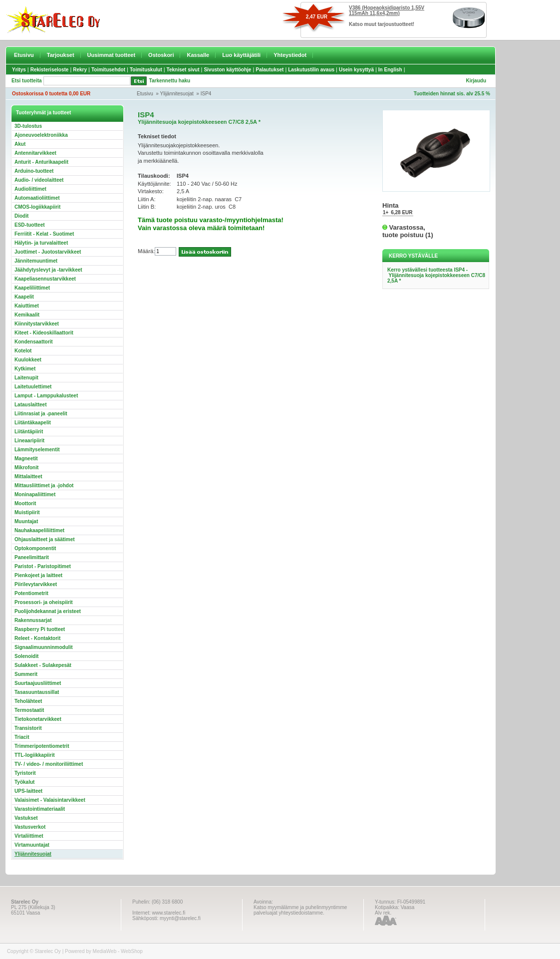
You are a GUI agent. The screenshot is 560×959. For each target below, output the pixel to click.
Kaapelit (24, 297)
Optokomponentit (35, 548)
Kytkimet (25, 369)
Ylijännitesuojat (177, 94)
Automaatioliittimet (37, 198)
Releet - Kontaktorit (37, 638)
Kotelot (23, 351)
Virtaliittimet (29, 836)
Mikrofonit (26, 468)
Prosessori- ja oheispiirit (44, 602)
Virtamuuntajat (32, 845)
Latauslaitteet (30, 405)
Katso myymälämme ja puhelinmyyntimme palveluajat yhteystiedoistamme (300, 910)
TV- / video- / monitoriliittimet (49, 764)
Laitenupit (26, 378)
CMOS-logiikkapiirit (37, 207)
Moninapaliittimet (35, 494)
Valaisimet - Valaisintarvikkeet (50, 800)
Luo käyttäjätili (241, 55)
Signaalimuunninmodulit (44, 647)
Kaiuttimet (27, 306)
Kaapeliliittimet (32, 288)
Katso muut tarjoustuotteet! (382, 24)
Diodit (21, 216)
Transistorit (28, 728)
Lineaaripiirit (29, 441)
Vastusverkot (30, 827)
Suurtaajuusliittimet (38, 683)
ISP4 (206, 94)
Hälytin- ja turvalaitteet (41, 243)
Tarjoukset (61, 55)
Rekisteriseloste (50, 70)
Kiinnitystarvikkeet (37, 324)
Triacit (22, 737)
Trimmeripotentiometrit (42, 746)
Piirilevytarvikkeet (36, 584)
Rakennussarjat (33, 620)
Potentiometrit (31, 593)
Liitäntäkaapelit (33, 423)
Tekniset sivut (183, 70)
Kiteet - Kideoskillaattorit (44, 333)
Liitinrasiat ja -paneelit (41, 414)
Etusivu (24, 55)
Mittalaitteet (28, 477)
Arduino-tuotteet (34, 171)
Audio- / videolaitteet (39, 180)
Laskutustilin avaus (311, 70)
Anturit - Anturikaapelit (41, 162)
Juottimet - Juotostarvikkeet (48, 252)
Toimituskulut (146, 70)
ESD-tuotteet (30, 225)
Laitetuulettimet (33, 387)
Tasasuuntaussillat (37, 692)
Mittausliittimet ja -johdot (44, 485)
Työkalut (24, 782)
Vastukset (26, 818)
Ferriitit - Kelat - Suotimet (44, 234)
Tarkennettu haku (170, 81)
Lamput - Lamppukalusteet (46, 396)
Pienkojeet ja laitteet (38, 575)
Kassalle (198, 55)
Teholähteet (28, 701)
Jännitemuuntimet (36, 261)
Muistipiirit (27, 512)
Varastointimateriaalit (40, 809)
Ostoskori (161, 55)
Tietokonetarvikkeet (38, 719)
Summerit (26, 674)
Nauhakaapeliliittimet (39, 530)
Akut (20, 144)
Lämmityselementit (37, 450)
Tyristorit (25, 773)
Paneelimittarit (32, 557)
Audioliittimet (30, 189)
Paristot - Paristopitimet (43, 566)
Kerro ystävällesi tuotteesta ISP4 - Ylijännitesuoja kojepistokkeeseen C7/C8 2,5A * (436, 275)
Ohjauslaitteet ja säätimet (45, 539)
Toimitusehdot (108, 70)
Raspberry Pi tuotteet (40, 629)
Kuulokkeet (28, 360)
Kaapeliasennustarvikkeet (45, 279)
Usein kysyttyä (356, 70)
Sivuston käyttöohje (227, 70)
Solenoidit (26, 656)
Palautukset (270, 70)
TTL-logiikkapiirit (35, 755)
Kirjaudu (476, 81)
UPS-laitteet (28, 791)
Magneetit (26, 459)
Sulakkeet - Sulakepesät (43, 665)
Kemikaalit (27, 315)
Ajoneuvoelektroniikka (41, 135)
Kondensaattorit (34, 342)
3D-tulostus (28, 126)
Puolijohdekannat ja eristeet (48, 611)
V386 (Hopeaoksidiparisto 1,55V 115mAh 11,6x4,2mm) (387, 10)
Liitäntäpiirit (29, 432)
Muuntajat (26, 521)
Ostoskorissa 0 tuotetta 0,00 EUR (51, 94)
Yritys (19, 70)
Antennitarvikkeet (35, 153)
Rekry (80, 70)
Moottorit (25, 503)
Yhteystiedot (290, 55)
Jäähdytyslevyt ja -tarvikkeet (48, 270)
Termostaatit (29, 710)
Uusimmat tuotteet (112, 55)
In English (390, 70)
